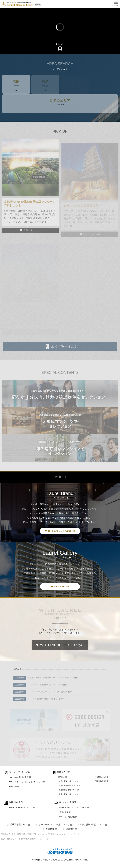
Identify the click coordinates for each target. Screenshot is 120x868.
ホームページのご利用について (54, 825)
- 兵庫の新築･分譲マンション (69, 786)
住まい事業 (64, 812)
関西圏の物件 (62, 777)
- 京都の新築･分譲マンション (69, 790)
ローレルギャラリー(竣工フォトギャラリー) (26, 782)
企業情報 (50, 829)
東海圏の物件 (101, 781)
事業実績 (13, 786)
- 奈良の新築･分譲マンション (69, 794)
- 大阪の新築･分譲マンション (69, 781)
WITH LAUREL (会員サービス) (21, 807)
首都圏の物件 (101, 777)
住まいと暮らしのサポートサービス (73, 807)
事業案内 (70, 829)
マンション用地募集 (67, 817)
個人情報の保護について (92, 825)
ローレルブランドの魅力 (19, 777)
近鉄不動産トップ (19, 825)
